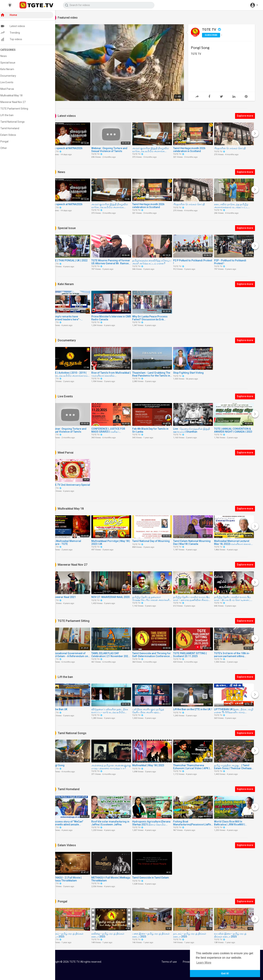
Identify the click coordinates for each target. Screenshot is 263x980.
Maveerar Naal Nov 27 (17, 103)
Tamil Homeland (14, 129)
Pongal (8, 142)
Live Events (11, 83)
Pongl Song (201, 47)
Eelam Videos (12, 136)
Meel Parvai (11, 90)
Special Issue (12, 63)
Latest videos (17, 27)
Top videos (15, 40)
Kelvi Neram (11, 70)
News (8, 57)
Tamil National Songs (17, 122)
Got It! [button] (225, 973)
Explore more (246, 116)
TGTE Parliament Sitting (18, 109)
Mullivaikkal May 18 (15, 96)
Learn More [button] (204, 963)
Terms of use (169, 962)
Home (13, 16)
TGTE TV (213, 29)
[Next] (256, 133)
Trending (14, 33)
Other (8, 149)
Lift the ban (11, 116)
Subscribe (212, 35)
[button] (254, 5)
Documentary (12, 76)
